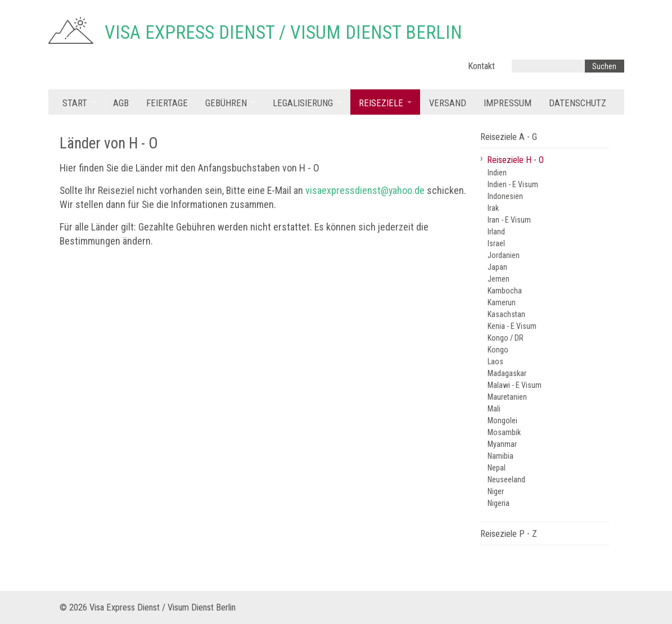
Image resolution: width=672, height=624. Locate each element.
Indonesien (505, 196)
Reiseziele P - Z (509, 534)
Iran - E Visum (509, 220)
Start (75, 103)
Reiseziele (381, 103)
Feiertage (167, 103)
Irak (493, 208)
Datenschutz (578, 103)
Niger (496, 491)
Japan (497, 267)
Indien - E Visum (513, 184)
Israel (496, 243)
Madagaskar (507, 373)
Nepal (497, 468)
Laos (495, 361)
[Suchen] (605, 66)
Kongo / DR (506, 338)
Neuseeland (506, 480)
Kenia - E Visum (512, 326)
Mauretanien (507, 397)
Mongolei (502, 420)
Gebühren (226, 103)
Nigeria (499, 503)
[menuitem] (79, 102)
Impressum (508, 103)
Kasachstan (506, 314)
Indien (497, 173)
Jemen (499, 279)
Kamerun (502, 302)
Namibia (500, 456)
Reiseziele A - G (509, 137)
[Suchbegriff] (548, 66)
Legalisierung (303, 103)
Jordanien (504, 255)
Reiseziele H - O (515, 160)
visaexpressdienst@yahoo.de (365, 190)
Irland (496, 232)
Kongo (498, 350)
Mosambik (504, 432)
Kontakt (481, 66)
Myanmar (502, 444)
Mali (494, 409)
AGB (121, 103)
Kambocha (505, 291)
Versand (448, 103)
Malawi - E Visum (515, 385)
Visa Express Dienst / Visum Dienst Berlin (283, 32)
